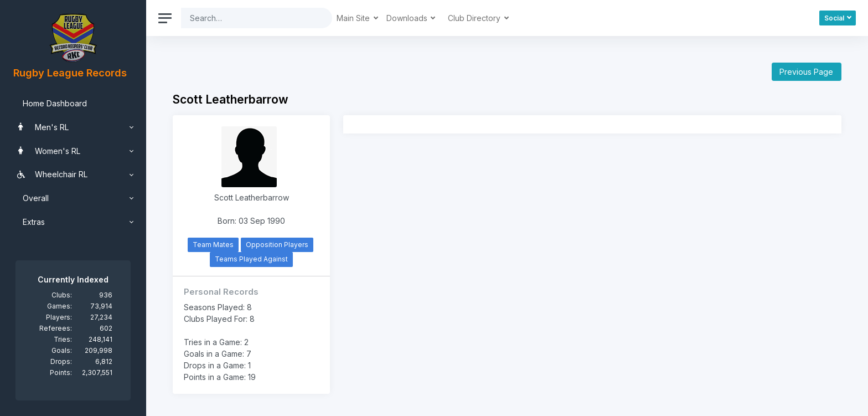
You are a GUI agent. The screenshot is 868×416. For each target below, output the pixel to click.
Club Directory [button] (475, 18)
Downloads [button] (408, 18)
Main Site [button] (354, 18)
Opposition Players (277, 245)
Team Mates (213, 245)
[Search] (248, 18)
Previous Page (806, 72)
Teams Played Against (251, 259)
